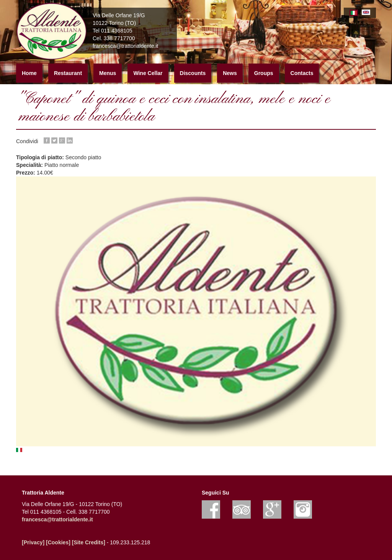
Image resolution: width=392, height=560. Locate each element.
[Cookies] (58, 542)
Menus (108, 73)
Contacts (302, 73)
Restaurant (68, 73)
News (230, 73)
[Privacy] (33, 542)
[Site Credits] (89, 542)
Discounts (193, 73)
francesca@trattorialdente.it (57, 519)
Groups (264, 73)
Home (29, 73)
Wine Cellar (148, 73)
